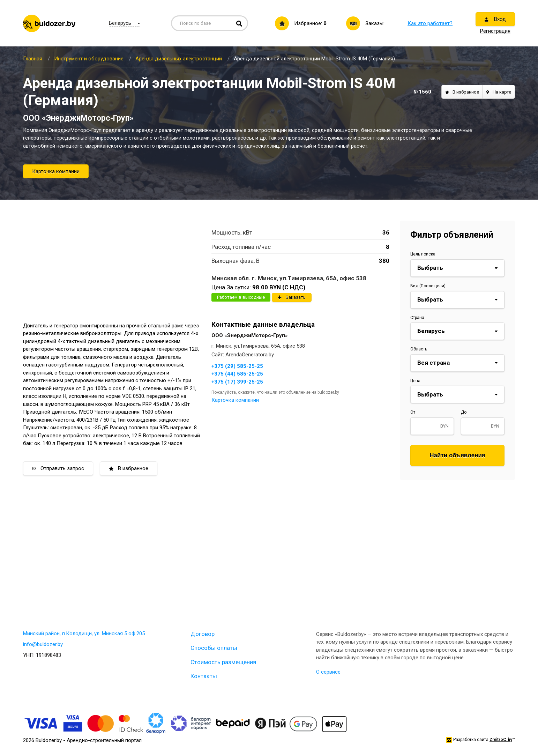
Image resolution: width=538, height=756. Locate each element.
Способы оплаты (214, 648)
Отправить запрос (58, 468)
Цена (415, 381)
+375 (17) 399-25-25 (237, 382)
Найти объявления (457, 455)
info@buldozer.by (43, 644)
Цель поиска (423, 254)
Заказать (292, 297)
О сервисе (328, 672)
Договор (203, 634)
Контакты (204, 676)
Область (419, 349)
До (464, 412)
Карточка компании (56, 171)
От (413, 412)
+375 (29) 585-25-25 (237, 366)
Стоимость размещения (223, 662)
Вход (495, 19)
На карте (499, 92)
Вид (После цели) (428, 286)
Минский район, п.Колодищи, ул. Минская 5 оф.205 (84, 633)
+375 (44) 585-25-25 (237, 374)
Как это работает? (430, 23)
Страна (417, 318)
